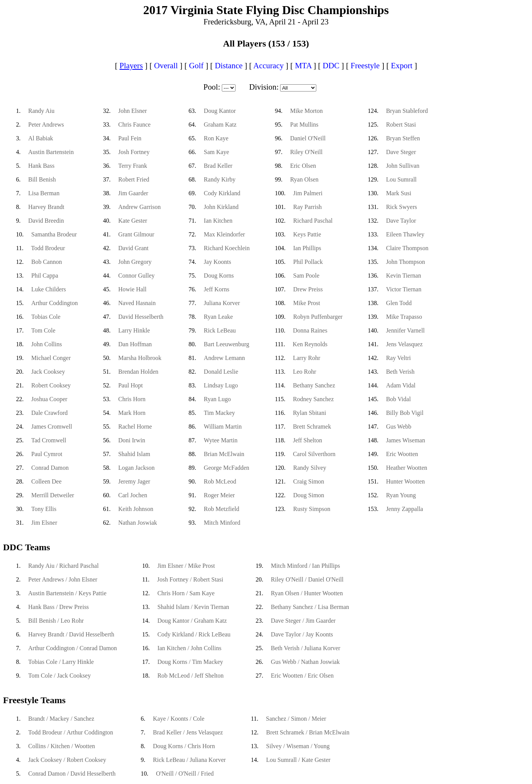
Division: (264, 87)
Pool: (212, 87)
